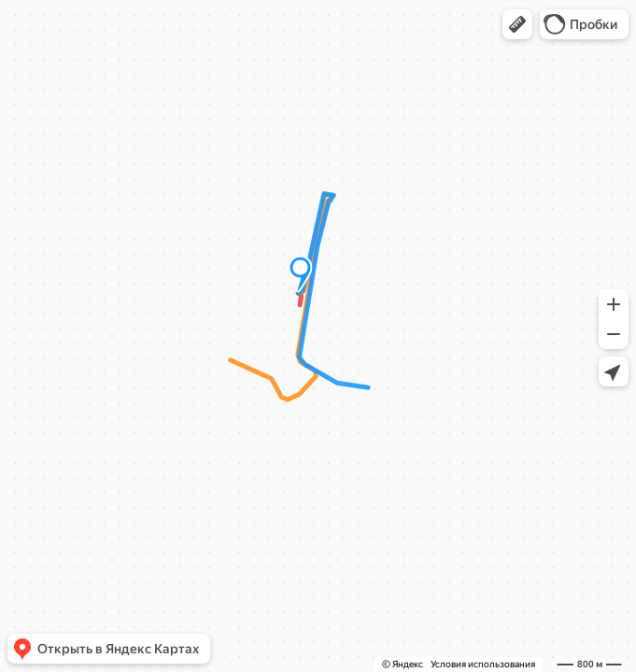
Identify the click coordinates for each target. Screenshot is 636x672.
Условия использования (483, 664)
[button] (517, 24)
